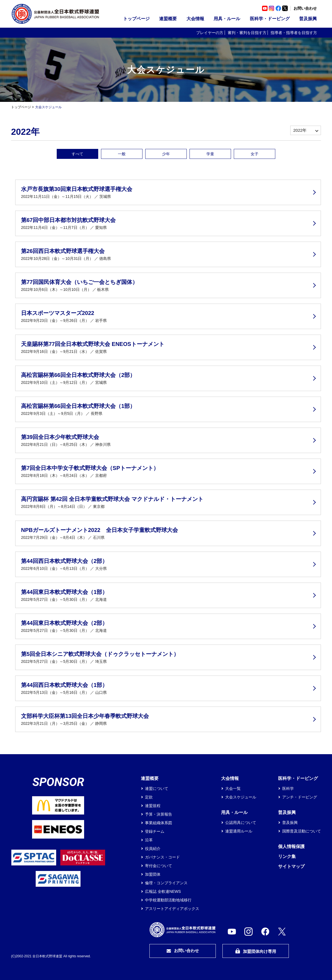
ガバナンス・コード (162, 857)
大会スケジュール (241, 797)
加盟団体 (153, 874)
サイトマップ (291, 866)
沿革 (149, 840)
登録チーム (155, 831)
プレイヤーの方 (210, 33)
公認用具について (241, 823)
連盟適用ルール (239, 831)
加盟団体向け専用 (256, 951)
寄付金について (159, 866)
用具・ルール (227, 19)
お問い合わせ (305, 8)
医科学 (288, 788)
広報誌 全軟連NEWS (163, 891)
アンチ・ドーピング (300, 797)
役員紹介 (153, 849)
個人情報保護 (291, 846)
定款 (149, 797)
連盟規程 (153, 806)
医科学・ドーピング (270, 19)
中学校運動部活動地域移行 (168, 900)
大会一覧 (233, 788)
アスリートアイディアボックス (172, 909)
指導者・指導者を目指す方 (294, 33)
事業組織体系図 (159, 823)
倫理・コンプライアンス (166, 883)
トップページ (136, 19)
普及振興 (308, 19)
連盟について (157, 788)
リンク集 (287, 856)
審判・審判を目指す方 (247, 33)
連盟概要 (168, 19)
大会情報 (195, 19)
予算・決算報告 (159, 814)
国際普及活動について (302, 831)
